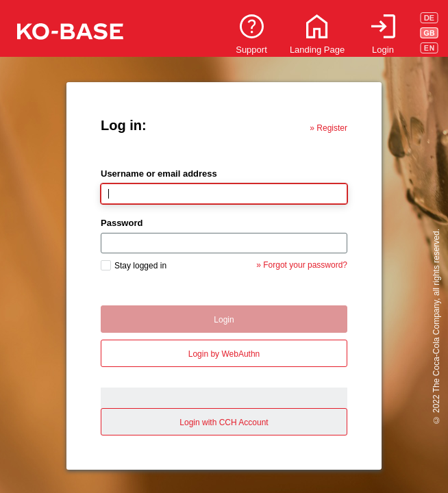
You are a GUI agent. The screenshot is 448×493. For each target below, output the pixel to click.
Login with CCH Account (224, 422)
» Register (328, 128)
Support (251, 50)
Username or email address (159, 174)
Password (122, 223)
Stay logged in (140, 266)
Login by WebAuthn (224, 354)
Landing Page (317, 50)
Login (383, 50)
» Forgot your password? (302, 265)
